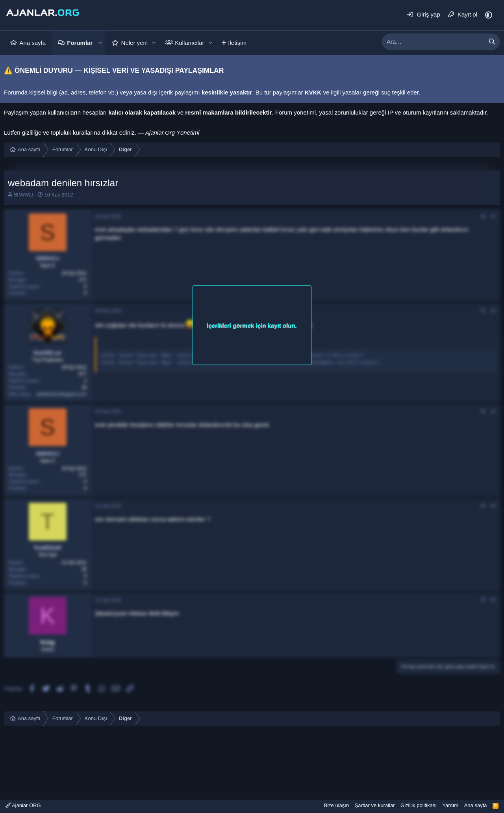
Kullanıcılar (189, 43)
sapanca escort (264, 779)
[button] (100, 43)
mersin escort (22, 738)
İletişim (237, 43)
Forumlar (80, 43)
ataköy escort (61, 755)
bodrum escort (23, 755)
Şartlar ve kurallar (375, 805)
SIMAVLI (24, 195)
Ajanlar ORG (23, 805)
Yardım (450, 805)
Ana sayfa (32, 43)
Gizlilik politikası (419, 805)
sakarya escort (23, 779)
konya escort (21, 763)
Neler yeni (135, 43)
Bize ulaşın (337, 805)
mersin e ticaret (24, 746)
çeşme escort (97, 755)
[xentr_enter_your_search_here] (433, 42)
